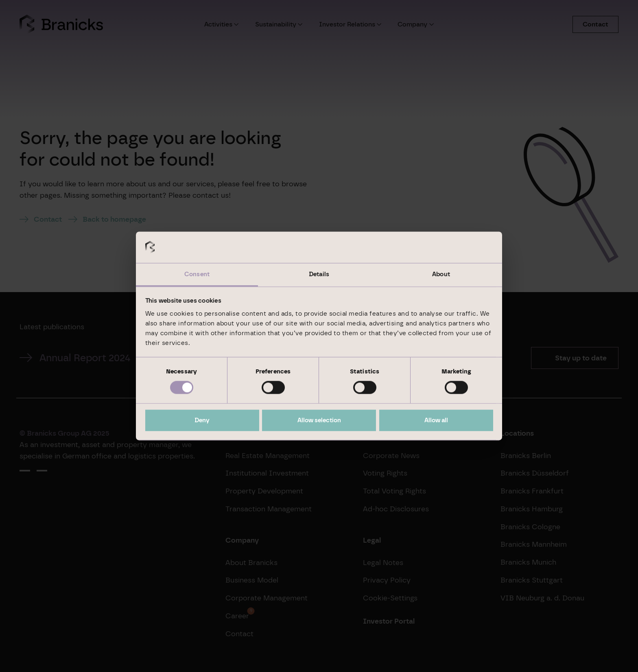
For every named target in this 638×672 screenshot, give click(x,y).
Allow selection (319, 420)
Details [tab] (319, 274)
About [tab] (441, 274)
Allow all (436, 420)
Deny (202, 420)
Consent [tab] (197, 274)
